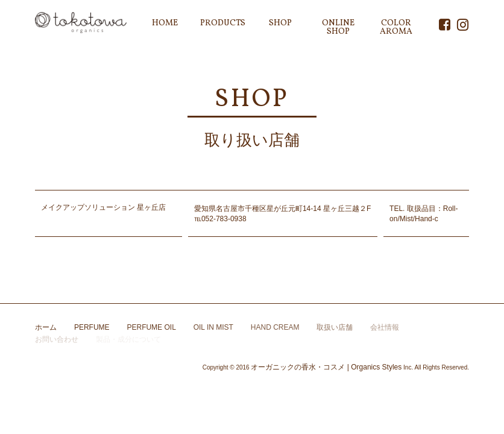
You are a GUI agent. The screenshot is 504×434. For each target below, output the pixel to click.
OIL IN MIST (213, 327)
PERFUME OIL (151, 327)
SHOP (280, 23)
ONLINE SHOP (338, 27)
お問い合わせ (57, 339)
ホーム (46, 327)
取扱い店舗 (335, 327)
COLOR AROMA (396, 27)
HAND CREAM (275, 327)
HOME (165, 23)
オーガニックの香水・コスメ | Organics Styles (326, 367)
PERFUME (92, 327)
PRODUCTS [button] (223, 23)
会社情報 (385, 327)
